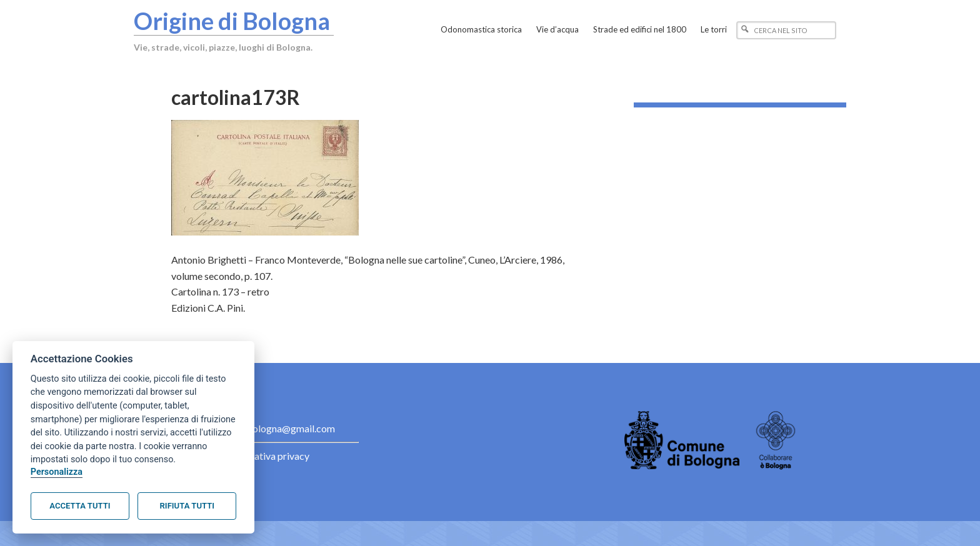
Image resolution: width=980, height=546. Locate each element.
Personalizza (57, 472)
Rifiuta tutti (187, 506)
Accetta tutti (80, 506)
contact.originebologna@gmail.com (258, 428)
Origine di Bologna (232, 21)
